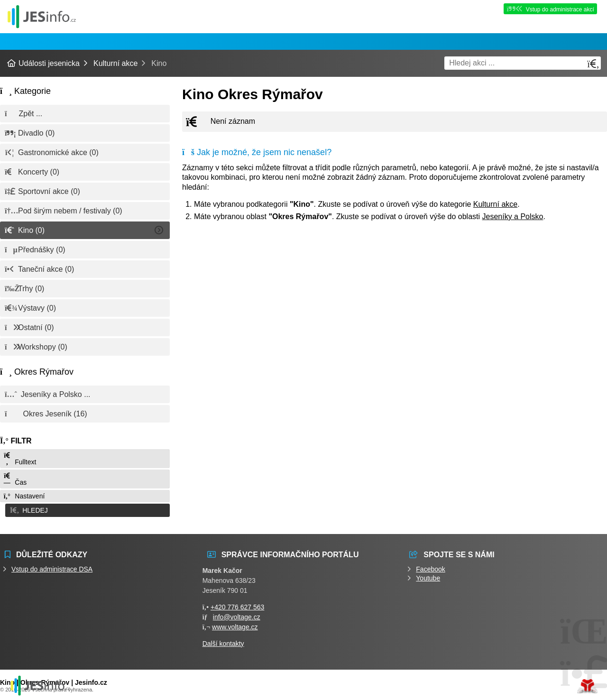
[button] (85, 509)
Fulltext (19, 459)
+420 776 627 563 (237, 605)
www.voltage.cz (235, 625)
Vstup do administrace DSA (52, 567)
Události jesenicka (42, 16)
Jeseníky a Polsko (513, 216)
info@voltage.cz (237, 615)
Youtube (428, 576)
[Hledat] (593, 64)
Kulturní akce (115, 63)
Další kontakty (223, 642)
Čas (15, 479)
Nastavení (24, 496)
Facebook (430, 567)
